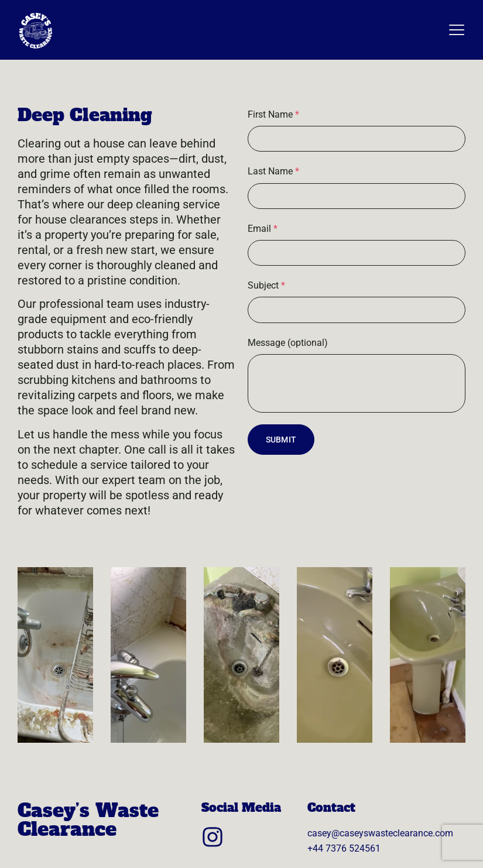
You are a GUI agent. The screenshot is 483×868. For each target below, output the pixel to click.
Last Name (273, 171)
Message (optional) (288, 343)
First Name (273, 114)
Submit (281, 440)
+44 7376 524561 (344, 848)
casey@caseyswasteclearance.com (380, 833)
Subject (266, 285)
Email (263, 229)
